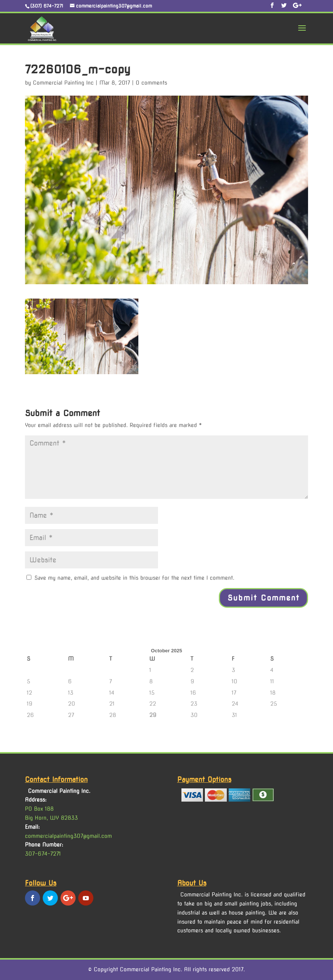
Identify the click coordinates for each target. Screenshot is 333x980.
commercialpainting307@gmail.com (68, 836)
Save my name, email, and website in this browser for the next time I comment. (134, 578)
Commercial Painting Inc (63, 83)
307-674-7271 (43, 854)
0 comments (151, 83)
